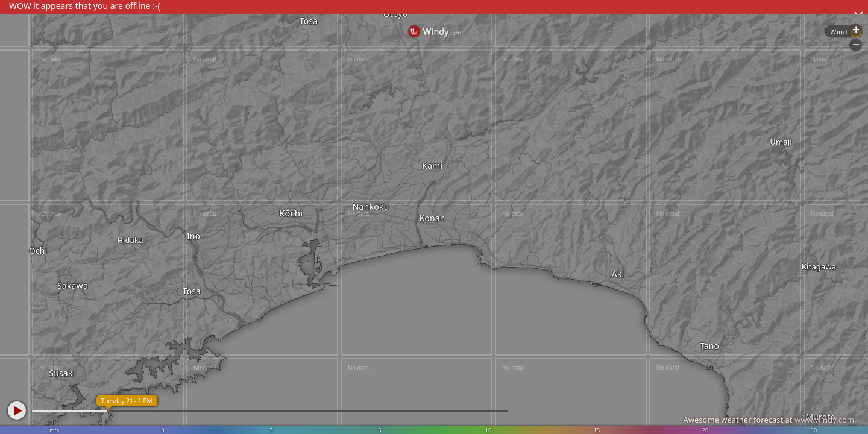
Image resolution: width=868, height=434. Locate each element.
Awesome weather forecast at (769, 420)
